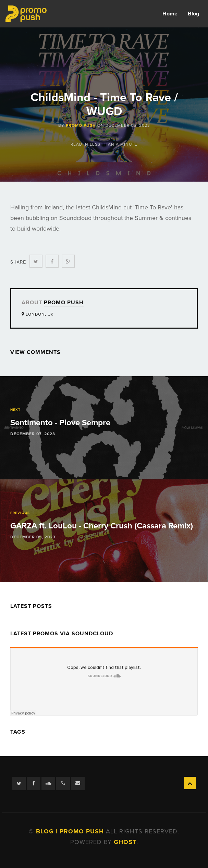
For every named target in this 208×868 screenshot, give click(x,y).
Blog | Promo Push (71, 831)
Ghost (125, 842)
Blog (193, 14)
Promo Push (81, 125)
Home (170, 14)
